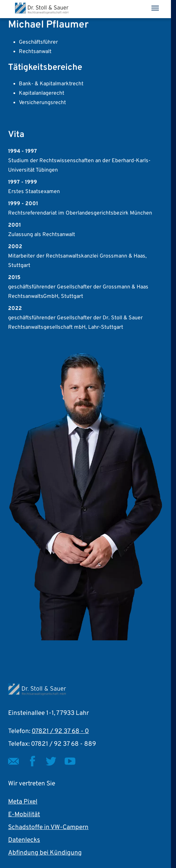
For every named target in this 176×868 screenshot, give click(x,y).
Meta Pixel (23, 802)
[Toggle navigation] (155, 8)
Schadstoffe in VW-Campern (48, 827)
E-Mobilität (24, 815)
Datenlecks (24, 840)
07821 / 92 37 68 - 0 (60, 731)
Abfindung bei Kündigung (45, 853)
